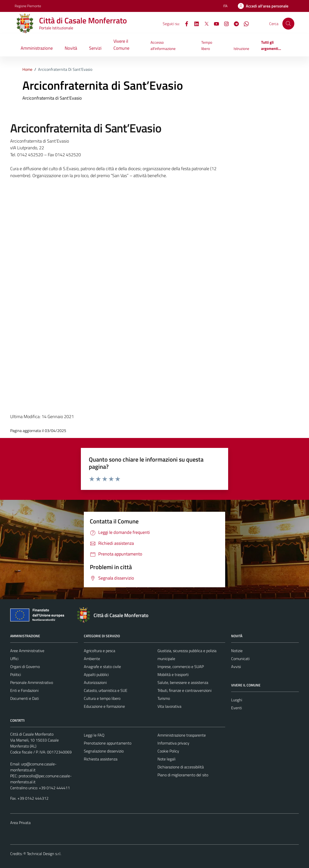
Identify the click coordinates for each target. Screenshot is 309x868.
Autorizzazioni (95, 682)
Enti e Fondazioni (24, 690)
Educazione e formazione (104, 706)
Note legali (166, 759)
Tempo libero (207, 45)
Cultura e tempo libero (102, 698)
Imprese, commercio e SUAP (181, 667)
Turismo (164, 698)
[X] (205, 23)
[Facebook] (185, 23)
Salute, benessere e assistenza (183, 682)
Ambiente (92, 659)
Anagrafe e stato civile (102, 667)
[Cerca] (288, 24)
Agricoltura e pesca (100, 651)
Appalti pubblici (96, 674)
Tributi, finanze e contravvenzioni (184, 690)
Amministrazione (37, 48)
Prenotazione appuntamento (108, 743)
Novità (71, 48)
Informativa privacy (173, 743)
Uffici (14, 659)
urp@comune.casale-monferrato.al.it (33, 767)
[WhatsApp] (244, 23)
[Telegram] (234, 23)
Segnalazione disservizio (104, 751)
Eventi (236, 708)
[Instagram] (224, 23)
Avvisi (236, 667)
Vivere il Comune (121, 45)
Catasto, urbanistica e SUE (106, 690)
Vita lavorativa (169, 706)
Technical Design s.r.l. (44, 854)
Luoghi (237, 700)
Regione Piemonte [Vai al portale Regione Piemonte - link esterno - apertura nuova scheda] (28, 6)
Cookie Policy (168, 751)
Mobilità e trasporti (173, 674)
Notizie (237, 651)
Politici (16, 674)
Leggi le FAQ (94, 735)
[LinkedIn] (195, 23)
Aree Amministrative (27, 651)
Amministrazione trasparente (182, 735)
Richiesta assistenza (101, 759)
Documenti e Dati (25, 698)
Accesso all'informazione (163, 45)
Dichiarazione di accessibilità (181, 767)
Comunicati (240, 659)
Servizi (95, 48)
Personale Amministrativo (32, 682)
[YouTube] (214, 23)
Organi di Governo (25, 667)
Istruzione (241, 49)
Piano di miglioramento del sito (183, 775)
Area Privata (20, 823)
